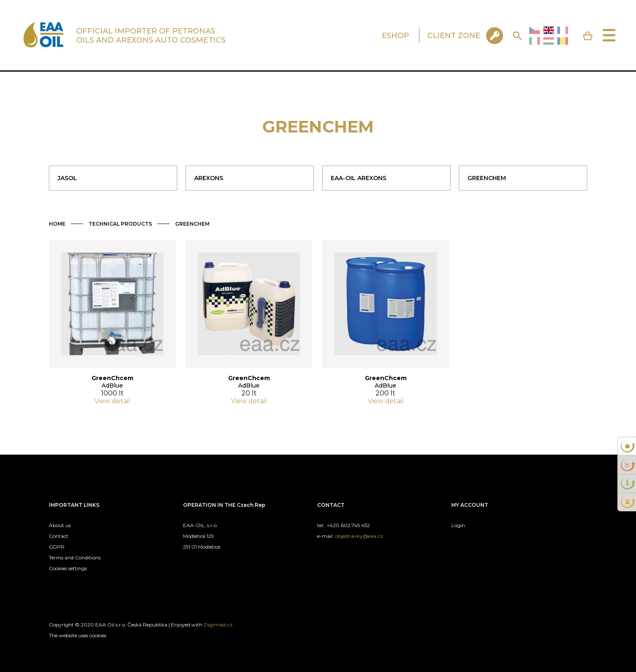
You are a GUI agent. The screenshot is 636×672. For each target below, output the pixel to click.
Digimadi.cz (218, 625)
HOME (57, 224)
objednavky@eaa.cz (359, 536)
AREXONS (209, 178)
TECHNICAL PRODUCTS (120, 224)
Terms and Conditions (75, 558)
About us (60, 525)
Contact (59, 536)
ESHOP (395, 36)
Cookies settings (68, 568)
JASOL (67, 178)
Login (458, 525)
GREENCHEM (487, 178)
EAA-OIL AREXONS (359, 178)
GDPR (57, 547)
